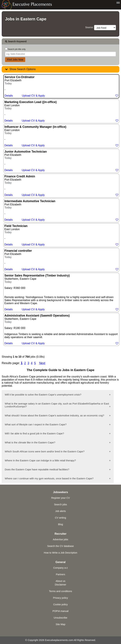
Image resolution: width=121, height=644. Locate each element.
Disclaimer (60, 585)
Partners (60, 574)
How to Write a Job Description (60, 553)
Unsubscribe (61, 618)
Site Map (60, 624)
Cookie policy (61, 604)
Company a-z (61, 568)
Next (42, 363)
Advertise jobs (60, 539)
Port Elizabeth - (61, 86)
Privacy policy (61, 598)
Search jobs (61, 504)
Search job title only (15, 49)
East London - (61, 111)
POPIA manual (60, 611)
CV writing (61, 518)
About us (60, 581)
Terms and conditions (61, 591)
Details (9, 96)
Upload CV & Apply (33, 96)
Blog (60, 524)
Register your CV (61, 498)
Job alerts (60, 511)
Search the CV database (60, 546)
